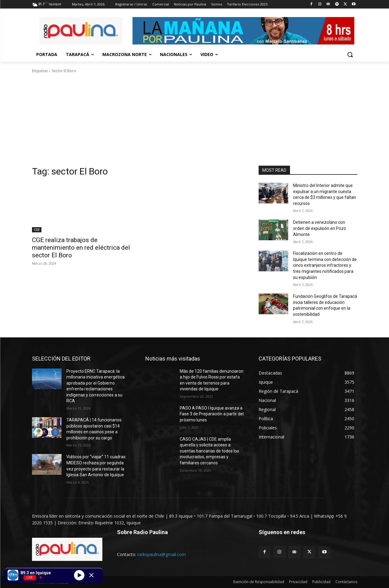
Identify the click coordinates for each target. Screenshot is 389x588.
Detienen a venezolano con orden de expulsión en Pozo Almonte (320, 228)
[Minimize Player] (91, 575)
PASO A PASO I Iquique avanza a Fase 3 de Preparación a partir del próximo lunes (212, 414)
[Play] (79, 575)
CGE (37, 230)
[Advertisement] (195, 120)
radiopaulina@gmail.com (162, 554)
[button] (350, 55)
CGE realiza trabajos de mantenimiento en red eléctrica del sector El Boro (81, 248)
